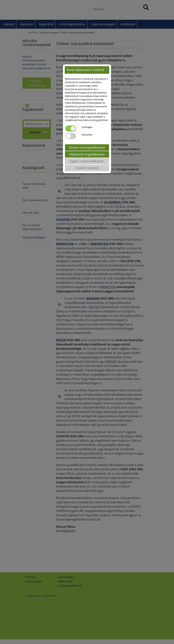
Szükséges (87, 127)
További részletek (87, 168)
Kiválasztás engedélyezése (87, 154)
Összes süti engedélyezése (87, 147)
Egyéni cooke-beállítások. (87, 161)
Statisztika (87, 135)
